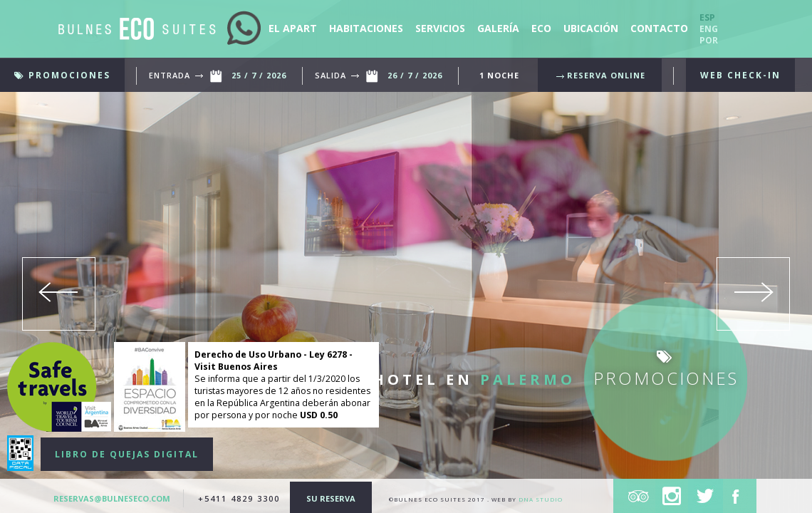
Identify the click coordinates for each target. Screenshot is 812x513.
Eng (709, 29)
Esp (707, 17)
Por (709, 40)
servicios (442, 28)
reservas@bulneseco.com (113, 498)
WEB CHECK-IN (740, 75)
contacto (659, 28)
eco (541, 28)
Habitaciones (368, 28)
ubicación (592, 28)
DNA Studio (541, 499)
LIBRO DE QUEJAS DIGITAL (127, 454)
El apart (294, 28)
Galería (500, 28)
